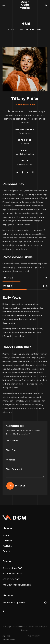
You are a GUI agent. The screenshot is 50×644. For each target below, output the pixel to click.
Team (20, 29)
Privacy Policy (33, 636)
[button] (46, 5)
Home (11, 29)
